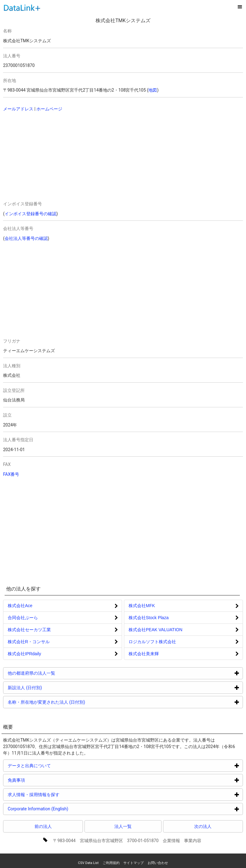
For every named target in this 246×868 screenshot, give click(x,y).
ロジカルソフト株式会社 (152, 642)
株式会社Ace (20, 606)
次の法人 (203, 826)
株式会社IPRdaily (24, 654)
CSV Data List (88, 863)
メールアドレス (18, 109)
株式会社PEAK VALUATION (156, 630)
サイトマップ (133, 863)
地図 (153, 90)
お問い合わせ (158, 863)
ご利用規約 (111, 863)
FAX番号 (11, 474)
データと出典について (53, 765)
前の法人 (43, 826)
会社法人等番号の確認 (26, 238)
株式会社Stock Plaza (149, 618)
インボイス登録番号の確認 (31, 214)
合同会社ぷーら (23, 618)
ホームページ (49, 109)
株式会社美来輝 (144, 654)
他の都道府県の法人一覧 (55, 673)
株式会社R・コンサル (29, 642)
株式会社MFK (142, 606)
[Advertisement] (64, 157)
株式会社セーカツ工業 (29, 630)
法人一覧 (123, 826)
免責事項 (40, 780)
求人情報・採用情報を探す (57, 794)
